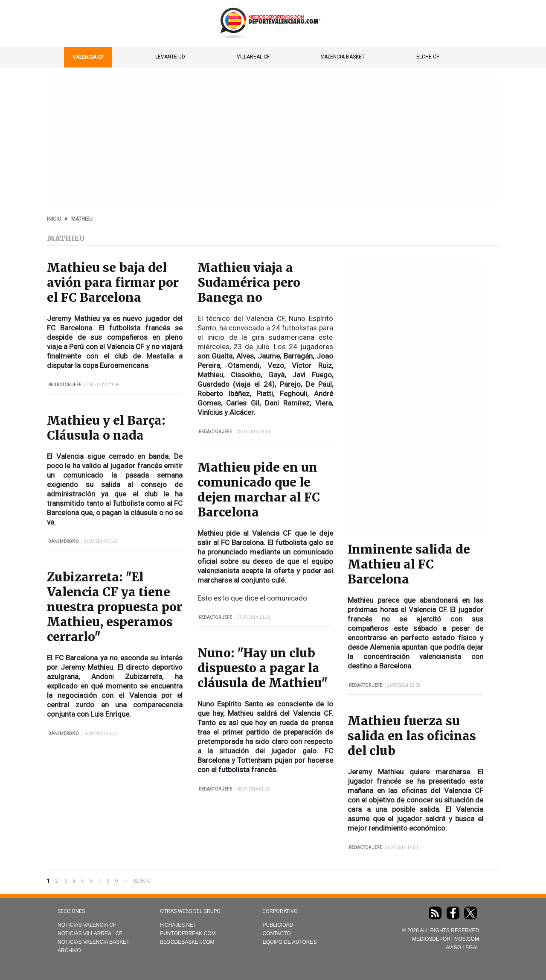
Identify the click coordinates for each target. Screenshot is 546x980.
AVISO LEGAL (462, 948)
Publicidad (278, 925)
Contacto (276, 933)
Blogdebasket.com (187, 942)
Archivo (69, 951)
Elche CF (428, 57)
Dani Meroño (64, 541)
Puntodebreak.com (188, 933)
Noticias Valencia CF (87, 925)
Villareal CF (253, 57)
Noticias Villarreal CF (90, 933)
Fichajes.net (178, 925)
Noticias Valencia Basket (94, 942)
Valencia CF (88, 57)
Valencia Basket (343, 57)
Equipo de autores (289, 942)
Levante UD (170, 57)
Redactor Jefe (65, 385)
